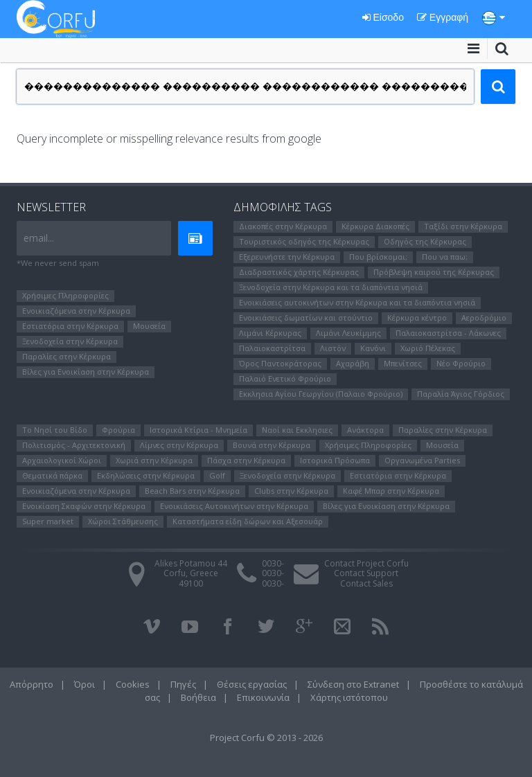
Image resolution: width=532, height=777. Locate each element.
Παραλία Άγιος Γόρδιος (461, 394)
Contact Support (366, 573)
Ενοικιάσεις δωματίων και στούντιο (306, 318)
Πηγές (183, 684)
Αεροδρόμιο (484, 318)
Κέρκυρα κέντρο (417, 318)
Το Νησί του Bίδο (55, 430)
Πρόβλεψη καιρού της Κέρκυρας (434, 272)
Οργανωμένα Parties (422, 460)
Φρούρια (118, 430)
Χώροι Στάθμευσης (123, 521)
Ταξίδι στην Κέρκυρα (463, 226)
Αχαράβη (353, 363)
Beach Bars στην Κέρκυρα (192, 491)
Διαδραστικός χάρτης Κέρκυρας (299, 272)
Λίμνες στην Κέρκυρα (179, 445)
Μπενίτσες (403, 363)
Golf (217, 475)
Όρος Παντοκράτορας (280, 363)
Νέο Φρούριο (461, 363)
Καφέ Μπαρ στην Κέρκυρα (391, 491)
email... (39, 238)
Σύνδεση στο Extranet (353, 684)
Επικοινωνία (263, 697)
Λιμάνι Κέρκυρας (270, 333)
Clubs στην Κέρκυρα (291, 491)
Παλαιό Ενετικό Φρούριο (285, 378)
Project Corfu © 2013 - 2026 (266, 738)
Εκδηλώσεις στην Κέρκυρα (146, 475)
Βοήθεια (198, 697)
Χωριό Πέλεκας (428, 348)
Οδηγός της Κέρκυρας (425, 241)
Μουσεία (149, 326)
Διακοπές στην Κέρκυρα (283, 226)
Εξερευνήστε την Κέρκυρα (287, 257)
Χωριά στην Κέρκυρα (154, 460)
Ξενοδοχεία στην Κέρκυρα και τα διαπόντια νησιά (331, 287)
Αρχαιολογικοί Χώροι (62, 460)
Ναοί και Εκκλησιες (297, 430)
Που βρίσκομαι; (378, 257)
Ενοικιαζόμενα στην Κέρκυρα (76, 311)
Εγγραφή (443, 17)
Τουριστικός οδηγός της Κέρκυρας (304, 241)
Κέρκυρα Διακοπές (375, 226)
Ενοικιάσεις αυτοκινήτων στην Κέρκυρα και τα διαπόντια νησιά (357, 302)
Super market (48, 521)
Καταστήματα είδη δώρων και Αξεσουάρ (248, 521)
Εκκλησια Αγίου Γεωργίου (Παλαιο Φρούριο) (321, 394)
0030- (273, 563)
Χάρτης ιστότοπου (349, 697)
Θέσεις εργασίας (252, 684)
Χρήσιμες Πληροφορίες (65, 295)
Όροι (85, 684)
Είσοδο (383, 17)
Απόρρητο (32, 684)
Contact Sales (366, 583)
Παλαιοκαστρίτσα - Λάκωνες (448, 333)
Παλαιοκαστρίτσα (272, 348)
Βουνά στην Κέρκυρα (272, 445)
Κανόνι (373, 348)
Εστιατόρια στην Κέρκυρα (70, 326)
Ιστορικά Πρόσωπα (335, 460)
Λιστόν (333, 348)
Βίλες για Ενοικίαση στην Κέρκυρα (86, 372)
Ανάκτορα (365, 430)
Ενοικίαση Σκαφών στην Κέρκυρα (84, 506)
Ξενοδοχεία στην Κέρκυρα (70, 341)
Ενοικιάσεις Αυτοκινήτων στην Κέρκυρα (234, 506)
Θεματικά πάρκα (52, 475)
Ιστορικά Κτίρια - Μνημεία (198, 430)
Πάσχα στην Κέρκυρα (246, 460)
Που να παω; (445, 257)
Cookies (133, 684)
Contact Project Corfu (366, 563)
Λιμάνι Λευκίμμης (348, 333)
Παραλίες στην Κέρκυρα (66, 356)
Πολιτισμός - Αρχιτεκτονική (74, 445)
